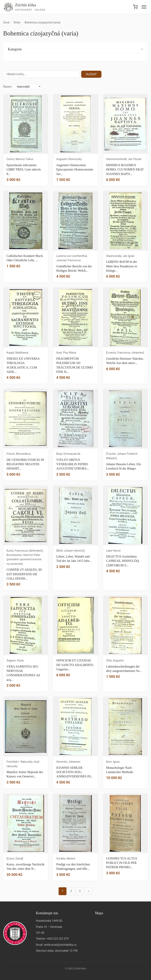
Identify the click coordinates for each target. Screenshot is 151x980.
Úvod (6, 22)
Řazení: (8, 87)
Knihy (17, 22)
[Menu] (144, 7)
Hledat (91, 74)
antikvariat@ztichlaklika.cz (60, 945)
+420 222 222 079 (58, 939)
